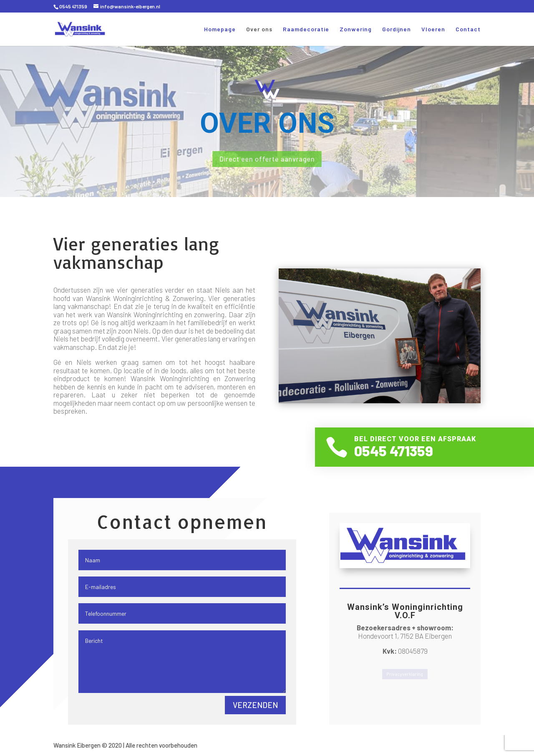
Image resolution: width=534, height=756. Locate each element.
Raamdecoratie (306, 29)
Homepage (220, 29)
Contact (468, 29)
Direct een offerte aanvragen (267, 159)
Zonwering (356, 29)
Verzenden (255, 705)
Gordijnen (397, 29)
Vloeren (433, 29)
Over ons (259, 29)
